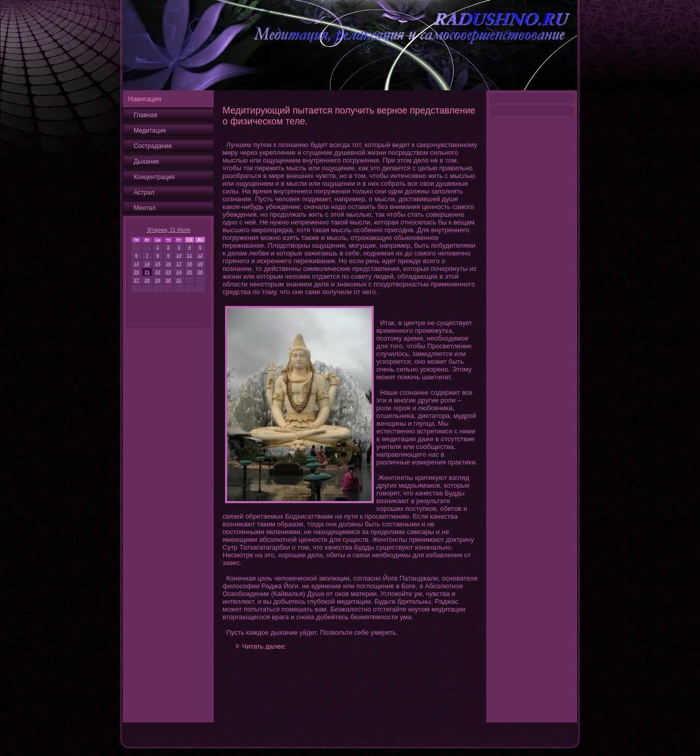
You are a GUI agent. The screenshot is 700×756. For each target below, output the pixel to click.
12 (200, 255)
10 (179, 255)
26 (200, 272)
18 (189, 264)
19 (200, 264)
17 (179, 264)
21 (147, 272)
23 (168, 272)
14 (147, 264)
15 (158, 264)
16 (168, 264)
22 (158, 272)
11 (189, 255)
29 (158, 280)
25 (189, 272)
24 (179, 272)
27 (136, 280)
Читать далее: (264, 646)
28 (147, 280)
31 (179, 280)
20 (136, 272)
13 (136, 264)
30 (168, 280)
